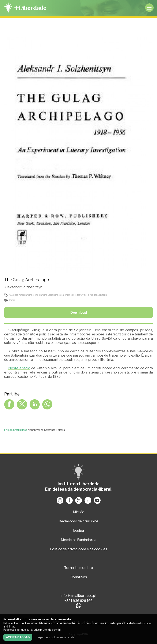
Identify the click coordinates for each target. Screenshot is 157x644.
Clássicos (14, 295)
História (103, 295)
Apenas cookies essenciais (56, 637)
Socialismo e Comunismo (60, 295)
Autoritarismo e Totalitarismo (33, 295)
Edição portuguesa (16, 430)
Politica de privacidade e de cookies (79, 549)
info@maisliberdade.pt (78, 596)
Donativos (79, 577)
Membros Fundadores (78, 540)
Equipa (78, 531)
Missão (79, 512)
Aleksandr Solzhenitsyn (23, 287)
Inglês (12, 300)
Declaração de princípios (79, 521)
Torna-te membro (79, 568)
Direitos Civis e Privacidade (85, 295)
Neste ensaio (19, 368)
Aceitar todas (18, 637)
